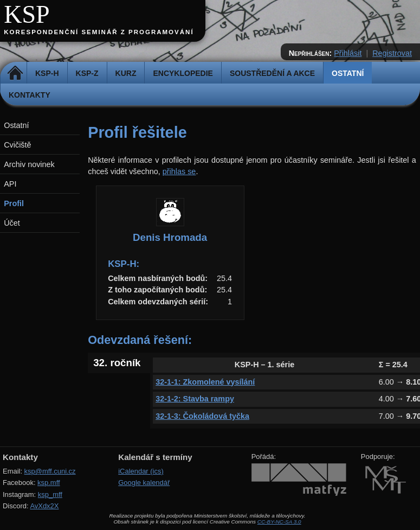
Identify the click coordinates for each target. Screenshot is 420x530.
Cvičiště (17, 145)
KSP (27, 14)
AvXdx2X (44, 506)
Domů (15, 73)
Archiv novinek (29, 164)
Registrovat (392, 53)
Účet (12, 223)
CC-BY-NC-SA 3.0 (279, 522)
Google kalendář (144, 483)
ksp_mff (50, 494)
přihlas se (179, 171)
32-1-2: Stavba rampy (195, 399)
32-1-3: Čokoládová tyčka (202, 416)
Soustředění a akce (272, 73)
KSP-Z (87, 73)
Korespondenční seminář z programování (99, 32)
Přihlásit (348, 53)
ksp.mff (49, 483)
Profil (14, 203)
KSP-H (47, 73)
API (10, 184)
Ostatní (348, 73)
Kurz (126, 73)
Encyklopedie (183, 73)
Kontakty (30, 95)
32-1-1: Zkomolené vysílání (205, 382)
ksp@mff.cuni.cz (50, 471)
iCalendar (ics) (141, 471)
